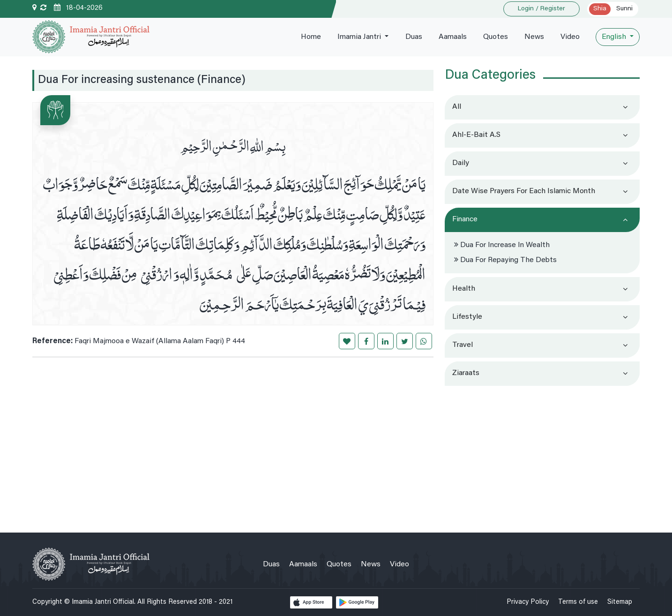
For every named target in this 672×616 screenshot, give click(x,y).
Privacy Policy (528, 602)
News (534, 37)
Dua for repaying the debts (505, 260)
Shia (600, 9)
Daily (461, 163)
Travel (463, 345)
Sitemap (620, 602)
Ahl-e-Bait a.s (476, 135)
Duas (414, 37)
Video (570, 37)
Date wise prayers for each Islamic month (524, 191)
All (457, 107)
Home (311, 37)
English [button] (615, 37)
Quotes (496, 37)
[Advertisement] (542, 455)
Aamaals (453, 37)
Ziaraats (466, 373)
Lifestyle (467, 317)
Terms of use (578, 602)
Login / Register (541, 9)
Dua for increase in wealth (502, 245)
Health (464, 289)
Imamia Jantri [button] (360, 37)
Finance (465, 219)
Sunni (624, 9)
